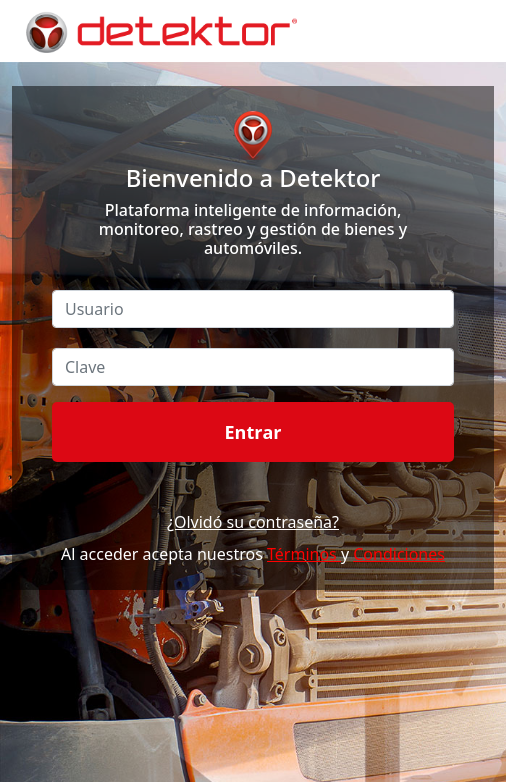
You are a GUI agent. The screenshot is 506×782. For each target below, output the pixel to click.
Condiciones (399, 554)
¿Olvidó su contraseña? (253, 522)
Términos (304, 554)
